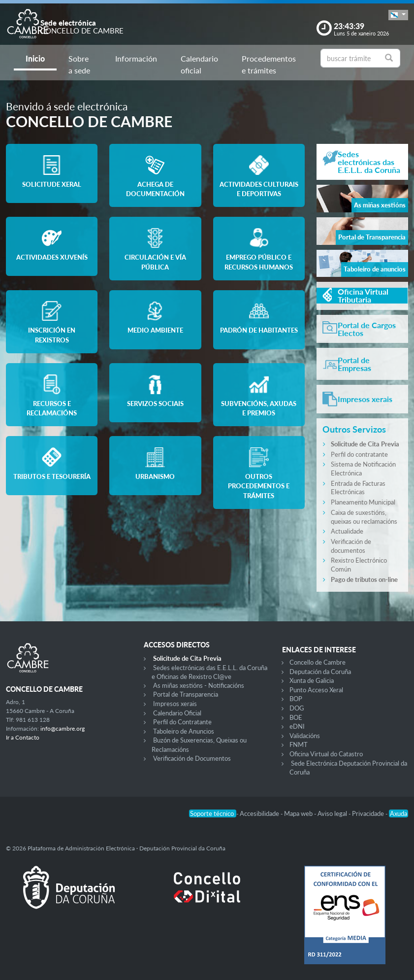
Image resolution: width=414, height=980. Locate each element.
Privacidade (369, 813)
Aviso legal (333, 813)
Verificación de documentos (351, 546)
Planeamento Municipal (363, 502)
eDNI (297, 726)
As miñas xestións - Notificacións (199, 685)
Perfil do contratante (359, 454)
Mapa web (299, 813)
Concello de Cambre (318, 662)
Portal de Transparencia (186, 694)
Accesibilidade (260, 813)
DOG (297, 708)
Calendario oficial (199, 64)
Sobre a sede (79, 64)
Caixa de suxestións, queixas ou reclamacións (364, 517)
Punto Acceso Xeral (316, 690)
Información (136, 58)
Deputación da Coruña (320, 672)
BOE (296, 717)
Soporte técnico (213, 813)
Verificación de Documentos (192, 758)
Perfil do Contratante (182, 722)
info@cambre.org (63, 728)
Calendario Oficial (177, 713)
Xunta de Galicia (312, 680)
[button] (398, 15)
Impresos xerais (175, 704)
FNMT (299, 744)
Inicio (35, 58)
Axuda (398, 813)
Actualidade (347, 531)
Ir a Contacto (23, 737)
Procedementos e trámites (269, 64)
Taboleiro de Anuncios (184, 731)
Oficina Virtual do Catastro (326, 754)
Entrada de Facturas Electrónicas (358, 488)
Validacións (305, 736)
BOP (296, 699)
